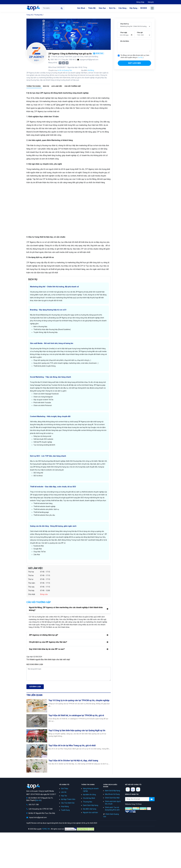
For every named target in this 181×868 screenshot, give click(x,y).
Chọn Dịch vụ (124, 24)
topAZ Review (33, 8)
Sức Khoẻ (81, 8)
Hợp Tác (64, 796)
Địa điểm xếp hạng (90, 809)
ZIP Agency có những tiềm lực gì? (44, 635)
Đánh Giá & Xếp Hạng (112, 791)
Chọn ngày (124, 33)
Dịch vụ (46, 86)
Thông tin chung (34, 86)
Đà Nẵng (91, 70)
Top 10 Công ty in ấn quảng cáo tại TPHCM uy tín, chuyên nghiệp (79, 700)
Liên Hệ (64, 792)
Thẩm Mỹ (92, 8)
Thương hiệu (38, 15)
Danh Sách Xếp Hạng (91, 805)
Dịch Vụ (112, 8)
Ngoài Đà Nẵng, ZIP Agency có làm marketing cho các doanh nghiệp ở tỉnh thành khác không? (66, 609)
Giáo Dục (102, 8)
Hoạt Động (65, 806)
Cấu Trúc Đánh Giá (68, 803)
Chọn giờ (140, 33)
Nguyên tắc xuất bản (90, 812)
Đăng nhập (140, 2)
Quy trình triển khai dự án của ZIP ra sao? (47, 649)
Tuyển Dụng (65, 810)
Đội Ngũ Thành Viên (68, 799)
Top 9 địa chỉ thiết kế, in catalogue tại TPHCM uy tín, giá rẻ (76, 715)
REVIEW (144, 8)
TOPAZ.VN (46, 829)
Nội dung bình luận (35, 664)
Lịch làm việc (57, 86)
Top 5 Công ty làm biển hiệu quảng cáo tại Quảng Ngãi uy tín (77, 730)
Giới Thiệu (65, 789)
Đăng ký (151, 2)
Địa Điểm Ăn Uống (89, 795)
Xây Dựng (133, 8)
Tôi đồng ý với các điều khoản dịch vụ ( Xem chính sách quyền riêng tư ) (135, 56)
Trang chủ (30, 15)
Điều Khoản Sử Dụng (112, 794)
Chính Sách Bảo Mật (112, 798)
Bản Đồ (38, 800)
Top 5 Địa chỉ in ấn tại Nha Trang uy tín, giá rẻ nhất (72, 745)
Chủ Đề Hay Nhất (89, 798)
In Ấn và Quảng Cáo (65, 70)
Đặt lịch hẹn (134, 63)
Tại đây (140, 57)
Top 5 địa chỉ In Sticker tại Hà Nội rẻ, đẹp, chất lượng (73, 760)
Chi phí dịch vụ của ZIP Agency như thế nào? (48, 642)
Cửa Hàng (122, 8)
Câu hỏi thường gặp (73, 86)
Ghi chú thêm (125, 41)
